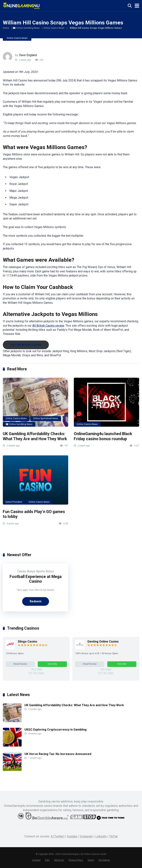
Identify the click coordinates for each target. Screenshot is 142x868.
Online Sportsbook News (46, 418)
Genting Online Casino (103, 642)
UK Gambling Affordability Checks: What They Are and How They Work (35, 436)
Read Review (20, 664)
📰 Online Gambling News (26, 28)
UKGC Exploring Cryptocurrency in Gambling (56, 730)
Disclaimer (104, 860)
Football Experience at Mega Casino (36, 579)
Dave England (28, 55)
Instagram (86, 836)
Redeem (36, 601)
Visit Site (52, 664)
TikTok (113, 836)
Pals (47, 860)
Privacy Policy (76, 860)
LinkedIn (101, 836)
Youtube (72, 836)
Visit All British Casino (26, 345)
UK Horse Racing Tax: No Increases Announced (58, 754)
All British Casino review (48, 326)
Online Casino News (54, 28)
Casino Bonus (26, 571)
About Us (59, 860)
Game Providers (14, 502)
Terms (91, 860)
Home (6, 28)
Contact (36, 860)
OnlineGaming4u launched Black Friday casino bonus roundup (103, 436)
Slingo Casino (28, 642)
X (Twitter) (58, 836)
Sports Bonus (45, 571)
